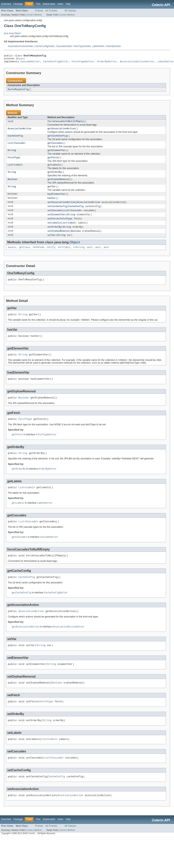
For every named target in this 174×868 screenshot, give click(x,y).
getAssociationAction (61, 131)
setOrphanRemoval (59, 239)
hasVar (52, 204)
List (10, 147)
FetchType (14, 162)
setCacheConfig (57, 213)
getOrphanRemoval (59, 185)
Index (60, 4)
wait (90, 256)
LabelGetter (98, 46)
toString (79, 256)
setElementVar (57, 222)
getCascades (55, 147)
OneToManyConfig (18, 91)
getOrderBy (54, 177)
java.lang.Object (12, 33)
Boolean (13, 185)
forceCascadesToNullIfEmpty (66, 124)
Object (21, 60)
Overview (6, 4)
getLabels (54, 169)
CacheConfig (15, 139)
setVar (52, 243)
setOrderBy (54, 234)
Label (18, 169)
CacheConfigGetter (44, 46)
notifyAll (64, 256)
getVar (52, 192)
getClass (25, 256)
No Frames (51, 11)
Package (18, 4)
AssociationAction (19, 131)
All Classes (70, 11)
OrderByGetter (113, 46)
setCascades (55, 217)
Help (68, 4)
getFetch (53, 162)
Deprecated (49, 4)
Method (38, 15)
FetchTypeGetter (82, 46)
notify (51, 256)
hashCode (38, 256)
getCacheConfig (57, 139)
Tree (38, 4)
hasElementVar (57, 200)
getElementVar (57, 154)
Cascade (20, 147)
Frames (39, 11)
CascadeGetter (64, 46)
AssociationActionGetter (20, 46)
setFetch (53, 226)
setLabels (54, 230)
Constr (30, 15)
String (12, 154)
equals (12, 256)
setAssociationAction (61, 209)
